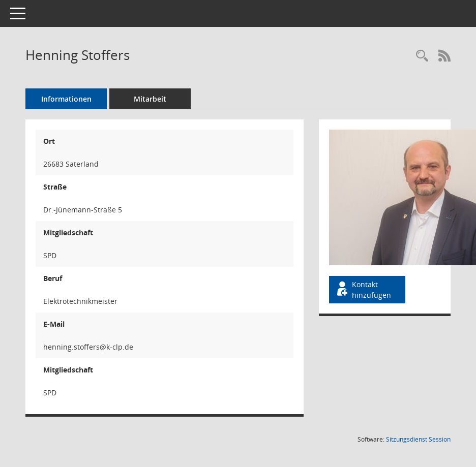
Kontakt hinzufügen (363, 290)
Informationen (66, 99)
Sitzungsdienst (418, 439)
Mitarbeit (150, 99)
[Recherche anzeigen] (422, 56)
